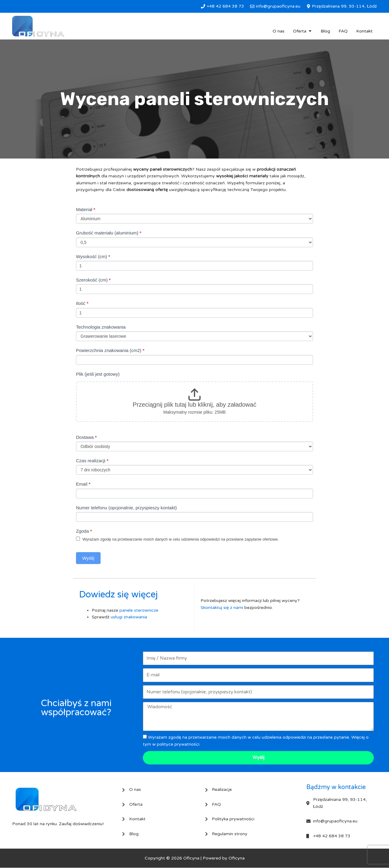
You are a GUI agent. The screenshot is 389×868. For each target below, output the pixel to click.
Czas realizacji (92, 461)
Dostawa (86, 437)
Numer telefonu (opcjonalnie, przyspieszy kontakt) (126, 508)
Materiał (86, 209)
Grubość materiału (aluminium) (109, 233)
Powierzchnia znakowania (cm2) (110, 350)
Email (83, 484)
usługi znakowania (129, 617)
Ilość (82, 303)
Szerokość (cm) (93, 280)
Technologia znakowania (101, 327)
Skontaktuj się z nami (222, 608)
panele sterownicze (139, 610)
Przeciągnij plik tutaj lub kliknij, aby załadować (195, 405)
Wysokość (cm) (93, 256)
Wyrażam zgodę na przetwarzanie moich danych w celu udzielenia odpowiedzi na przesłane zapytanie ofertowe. (177, 539)
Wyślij (88, 558)
